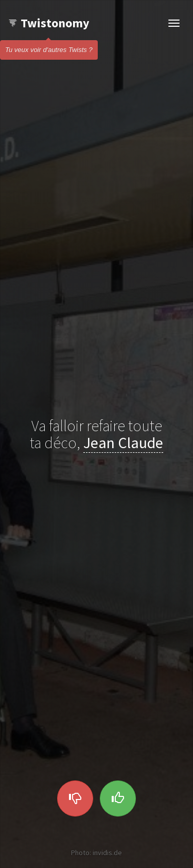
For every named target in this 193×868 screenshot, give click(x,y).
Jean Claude (123, 442)
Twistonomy (49, 23)
